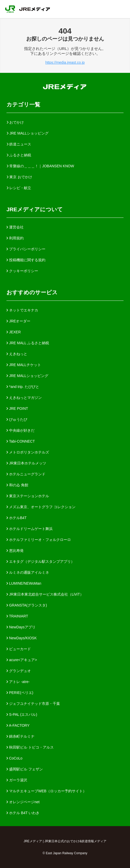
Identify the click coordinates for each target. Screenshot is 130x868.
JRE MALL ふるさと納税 (28, 343)
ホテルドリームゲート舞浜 (30, 529)
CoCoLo (14, 758)
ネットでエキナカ (22, 310)
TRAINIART (17, 616)
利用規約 (15, 238)
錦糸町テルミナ (20, 736)
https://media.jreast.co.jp (65, 62)
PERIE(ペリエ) (20, 693)
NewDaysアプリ (21, 627)
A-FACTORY (18, 725)
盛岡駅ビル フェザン (25, 769)
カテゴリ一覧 (23, 104)
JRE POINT (17, 409)
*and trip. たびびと (23, 387)
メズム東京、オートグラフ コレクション (41, 507)
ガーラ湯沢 (17, 780)
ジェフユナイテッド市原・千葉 (33, 704)
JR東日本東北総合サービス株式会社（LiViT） (45, 594)
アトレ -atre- (18, 682)
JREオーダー (18, 321)
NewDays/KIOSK (22, 638)
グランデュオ (19, 671)
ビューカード (19, 649)
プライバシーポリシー (26, 249)
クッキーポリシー (22, 271)
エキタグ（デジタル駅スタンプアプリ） (40, 561)
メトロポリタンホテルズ (28, 452)
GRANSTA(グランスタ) (27, 605)
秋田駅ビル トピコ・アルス (30, 747)
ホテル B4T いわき (23, 813)
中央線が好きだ (20, 430)
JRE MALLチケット (24, 365)
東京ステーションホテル (28, 496)
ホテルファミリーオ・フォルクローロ (39, 540)
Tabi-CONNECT (21, 441)
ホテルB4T (17, 518)
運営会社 (15, 227)
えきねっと (17, 354)
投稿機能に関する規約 (26, 260)
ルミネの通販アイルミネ (28, 572)
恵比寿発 (15, 551)
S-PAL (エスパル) (22, 714)
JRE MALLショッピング (27, 376)
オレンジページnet (23, 802)
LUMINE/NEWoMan (24, 583)
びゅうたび (17, 419)
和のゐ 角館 (17, 485)
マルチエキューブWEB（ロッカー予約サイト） (46, 791)
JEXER (14, 332)
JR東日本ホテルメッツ (26, 463)
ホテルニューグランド (26, 474)
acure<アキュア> (22, 660)
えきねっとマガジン (24, 398)
